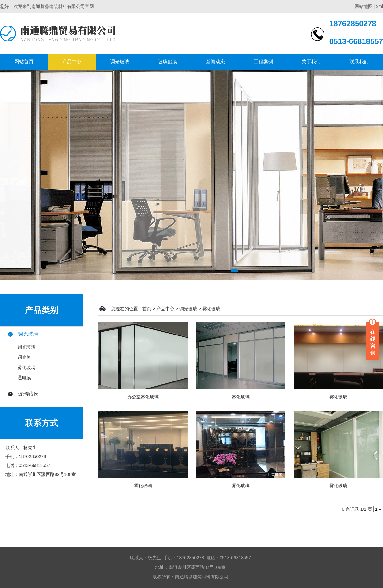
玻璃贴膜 (168, 61)
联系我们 (359, 61)
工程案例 (263, 61)
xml (379, 6)
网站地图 (364, 6)
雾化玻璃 (26, 367)
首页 (147, 309)
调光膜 (24, 357)
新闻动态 (215, 61)
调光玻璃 (120, 61)
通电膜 (24, 378)
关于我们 (311, 61)
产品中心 (72, 61)
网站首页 (24, 61)
